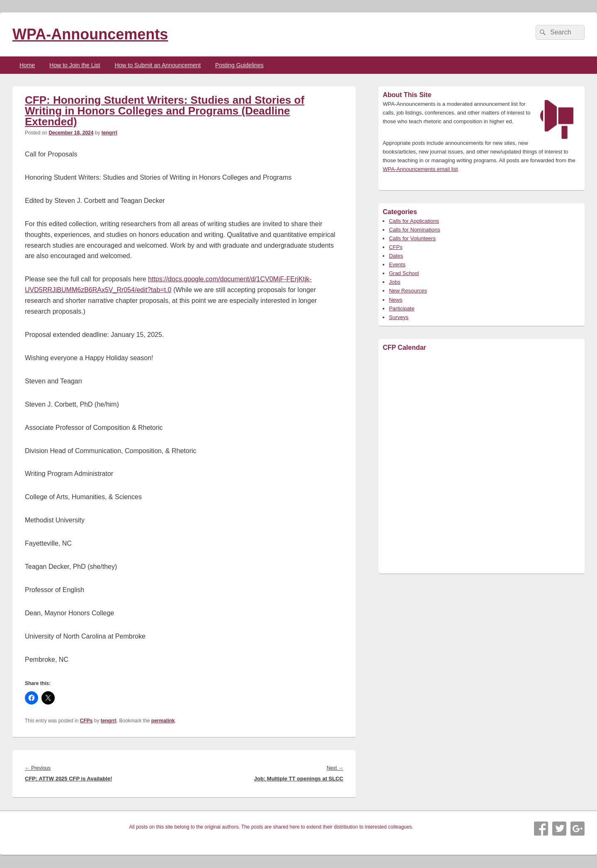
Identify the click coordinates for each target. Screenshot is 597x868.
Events (397, 265)
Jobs (394, 282)
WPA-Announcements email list (420, 169)
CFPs (86, 721)
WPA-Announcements (90, 34)
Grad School (404, 273)
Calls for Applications (414, 221)
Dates (396, 256)
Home (27, 65)
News (396, 300)
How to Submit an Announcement (158, 65)
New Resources (408, 291)
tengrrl (109, 133)
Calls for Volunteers (412, 238)
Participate (402, 308)
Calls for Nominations (415, 230)
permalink (163, 721)
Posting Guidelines (239, 65)
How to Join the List (75, 65)
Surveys (399, 317)
